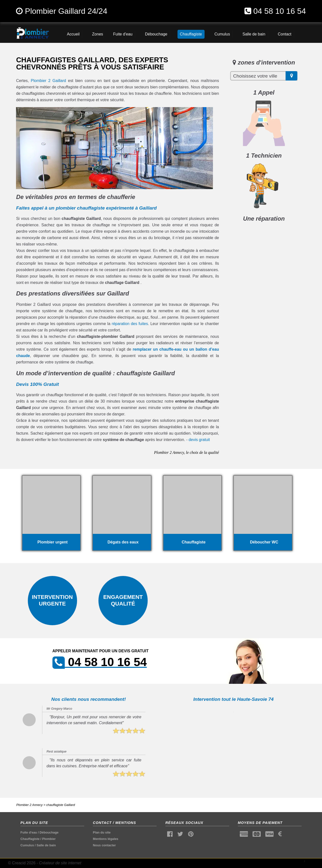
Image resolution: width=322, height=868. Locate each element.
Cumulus (27, 845)
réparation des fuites (130, 324)
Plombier (49, 839)
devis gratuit (199, 440)
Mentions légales (105, 839)
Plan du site (102, 832)
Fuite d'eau (29, 832)
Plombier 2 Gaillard (48, 81)
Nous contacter (104, 845)
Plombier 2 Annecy (29, 805)
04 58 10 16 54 (280, 11)
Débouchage (49, 832)
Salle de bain (46, 845)
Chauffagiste (30, 839)
